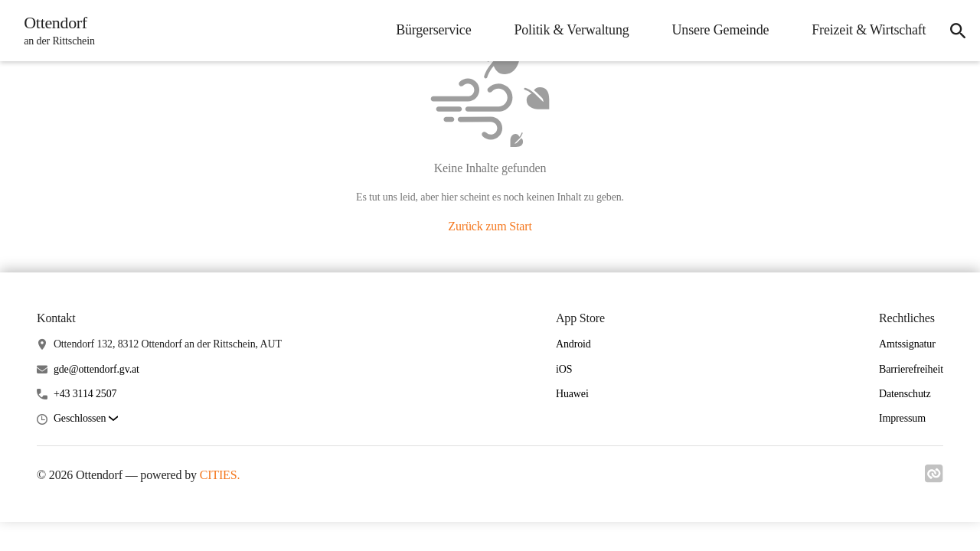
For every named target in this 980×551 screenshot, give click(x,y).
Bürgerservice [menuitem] (426, 30)
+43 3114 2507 (85, 394)
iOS (564, 369)
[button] (86, 419)
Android (573, 344)
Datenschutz (905, 394)
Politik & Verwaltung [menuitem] (564, 30)
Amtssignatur (907, 344)
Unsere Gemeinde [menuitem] (713, 30)
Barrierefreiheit (911, 369)
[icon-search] (954, 31)
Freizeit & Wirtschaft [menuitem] (862, 30)
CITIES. (220, 475)
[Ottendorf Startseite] (58, 31)
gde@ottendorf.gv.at (96, 369)
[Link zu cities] (934, 478)
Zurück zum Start (490, 226)
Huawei (572, 394)
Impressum (902, 418)
